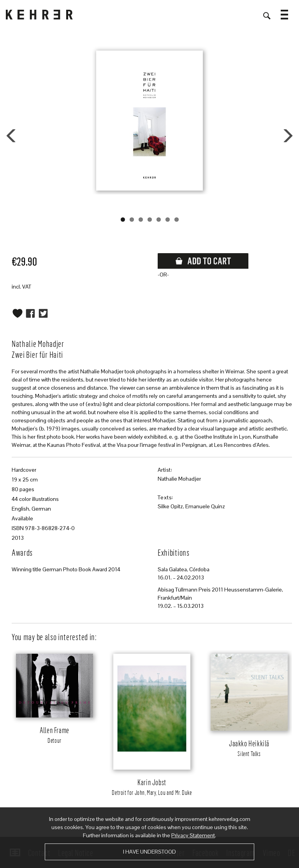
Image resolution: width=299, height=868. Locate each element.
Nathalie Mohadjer (179, 479)
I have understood (149, 852)
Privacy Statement (193, 835)
